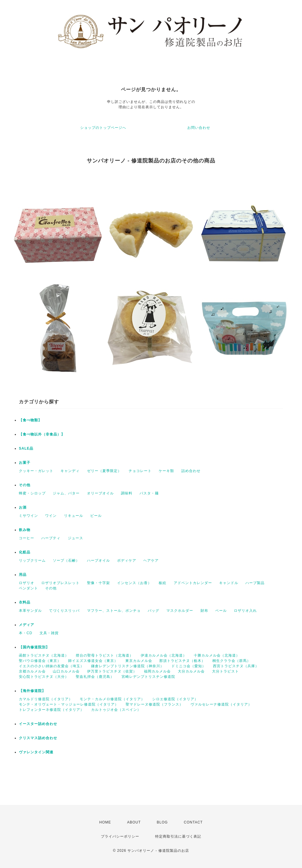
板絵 (163, 583)
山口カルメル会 (66, 671)
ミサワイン (28, 516)
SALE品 (26, 448)
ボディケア (127, 560)
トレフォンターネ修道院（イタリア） (51, 710)
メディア (27, 625)
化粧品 (25, 552)
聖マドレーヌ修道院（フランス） (154, 704)
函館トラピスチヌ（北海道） (44, 655)
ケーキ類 (166, 471)
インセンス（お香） (134, 583)
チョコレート (140, 471)
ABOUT (134, 822)
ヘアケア (151, 560)
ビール (96, 516)
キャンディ (70, 471)
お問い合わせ (199, 128)
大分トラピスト (225, 671)
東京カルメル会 (139, 661)
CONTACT (193, 822)
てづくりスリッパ (64, 611)
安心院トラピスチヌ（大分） (44, 677)
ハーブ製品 (255, 583)
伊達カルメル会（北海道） (164, 655)
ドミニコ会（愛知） (189, 666)
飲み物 (25, 530)
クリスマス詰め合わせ (38, 738)
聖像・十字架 (99, 583)
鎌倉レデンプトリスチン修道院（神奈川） (128, 666)
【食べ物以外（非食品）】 (42, 434)
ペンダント (28, 588)
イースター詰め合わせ (38, 724)
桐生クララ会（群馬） (232, 661)
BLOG (162, 822)
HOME (105, 822)
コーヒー (27, 538)
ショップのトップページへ (103, 128)
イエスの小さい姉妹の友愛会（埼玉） (51, 666)
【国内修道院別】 (34, 647)
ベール (221, 611)
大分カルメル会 (191, 671)
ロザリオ (27, 583)
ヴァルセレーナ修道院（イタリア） (221, 704)
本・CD (26, 633)
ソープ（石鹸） (66, 560)
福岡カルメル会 (157, 671)
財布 (204, 611)
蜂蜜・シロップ (32, 493)
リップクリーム (32, 560)
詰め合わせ (191, 471)
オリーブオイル (100, 493)
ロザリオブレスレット (60, 583)
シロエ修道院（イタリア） (175, 699)
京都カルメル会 (32, 671)
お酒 (23, 507)
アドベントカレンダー (193, 583)
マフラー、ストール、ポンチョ (114, 611)
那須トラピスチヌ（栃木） (182, 661)
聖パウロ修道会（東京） (40, 661)
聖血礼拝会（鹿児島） (95, 677)
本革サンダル (30, 611)
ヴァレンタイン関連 (36, 752)
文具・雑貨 (49, 633)
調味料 (127, 493)
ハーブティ (51, 538)
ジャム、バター (66, 493)
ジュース (75, 538)
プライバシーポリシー (120, 836)
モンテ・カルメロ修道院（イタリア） (112, 699)
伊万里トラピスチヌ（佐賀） (112, 671)
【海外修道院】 (32, 691)
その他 (25, 485)
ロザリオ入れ (245, 611)
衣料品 (25, 602)
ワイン (51, 516)
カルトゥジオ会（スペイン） (116, 710)
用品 (23, 575)
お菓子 (25, 463)
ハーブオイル (99, 560)
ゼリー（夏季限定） (104, 471)
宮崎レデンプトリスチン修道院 (148, 677)
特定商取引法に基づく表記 (178, 836)
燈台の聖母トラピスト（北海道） (105, 655)
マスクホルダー (180, 611)
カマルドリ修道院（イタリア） (46, 699)
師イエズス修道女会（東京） (93, 661)
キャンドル (229, 583)
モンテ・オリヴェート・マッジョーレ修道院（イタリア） (69, 704)
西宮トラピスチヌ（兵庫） (236, 666)
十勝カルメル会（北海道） (217, 655)
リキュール (74, 516)
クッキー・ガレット (36, 471)
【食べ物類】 (30, 420)
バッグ (154, 611)
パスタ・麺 (149, 493)
